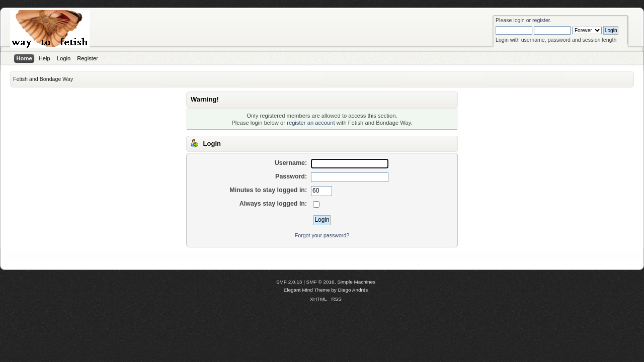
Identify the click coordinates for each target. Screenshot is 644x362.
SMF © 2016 (320, 282)
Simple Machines (356, 282)
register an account (311, 123)
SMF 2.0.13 (289, 282)
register (541, 20)
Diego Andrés (353, 290)
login (519, 20)
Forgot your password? (322, 235)
